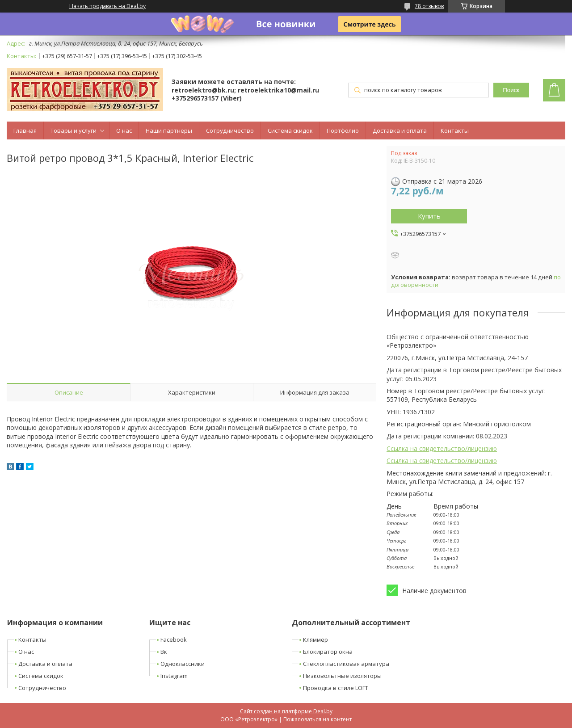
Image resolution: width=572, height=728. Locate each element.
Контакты (455, 130)
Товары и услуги (74, 130)
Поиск (511, 90)
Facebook (174, 640)
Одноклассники (183, 664)
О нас (124, 130)
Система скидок (290, 130)
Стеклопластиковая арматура (346, 664)
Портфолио (343, 130)
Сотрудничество (230, 130)
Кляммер (315, 640)
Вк (164, 652)
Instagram (174, 676)
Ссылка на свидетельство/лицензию (442, 448)
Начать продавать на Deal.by (107, 6)
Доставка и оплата (400, 130)
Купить (429, 216)
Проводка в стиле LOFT (336, 688)
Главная (25, 130)
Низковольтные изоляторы (342, 676)
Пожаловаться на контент (318, 719)
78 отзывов (429, 6)
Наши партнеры (169, 130)
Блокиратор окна (328, 652)
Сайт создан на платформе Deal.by (286, 711)
